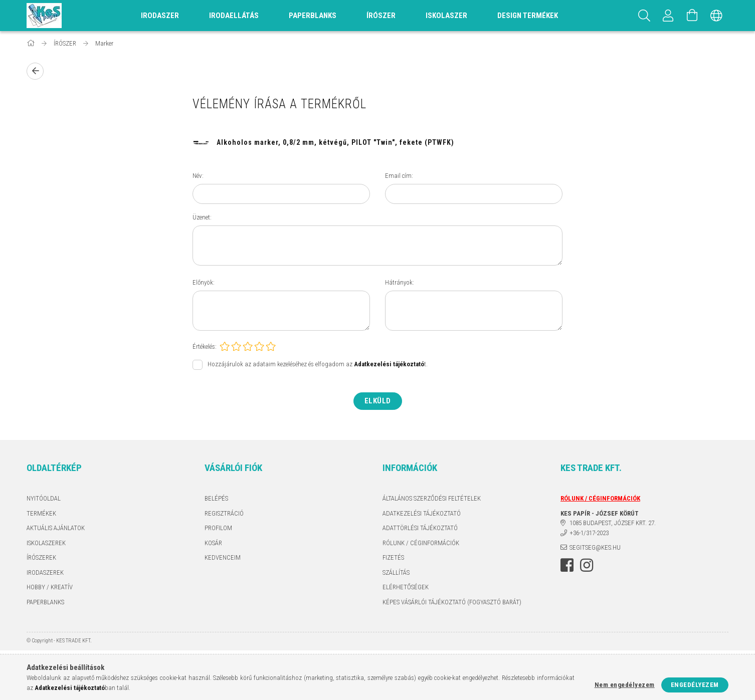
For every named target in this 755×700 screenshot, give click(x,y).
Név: (198, 176)
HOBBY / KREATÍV (50, 587)
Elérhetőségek (406, 587)
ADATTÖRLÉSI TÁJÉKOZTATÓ (420, 528)
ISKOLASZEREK (46, 543)
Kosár (213, 543)
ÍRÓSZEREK (41, 557)
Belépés (216, 498)
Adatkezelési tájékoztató (422, 513)
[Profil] (668, 16)
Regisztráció (224, 513)
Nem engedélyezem (625, 685)
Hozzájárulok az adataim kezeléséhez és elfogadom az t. (318, 365)
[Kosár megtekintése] (692, 16)
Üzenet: (202, 217)
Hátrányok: (400, 282)
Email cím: (399, 176)
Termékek (41, 513)
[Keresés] (644, 16)
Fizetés (393, 557)
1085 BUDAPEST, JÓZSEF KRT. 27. (613, 523)
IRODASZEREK (45, 572)
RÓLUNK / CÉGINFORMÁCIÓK (421, 543)
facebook (567, 565)
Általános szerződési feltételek (432, 498)
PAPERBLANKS (45, 602)
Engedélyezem (695, 685)
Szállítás (396, 572)
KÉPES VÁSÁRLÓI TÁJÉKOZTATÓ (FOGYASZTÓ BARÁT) (452, 602)
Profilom (218, 528)
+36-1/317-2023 (589, 533)
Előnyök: (204, 282)
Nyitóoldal (44, 498)
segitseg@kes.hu (595, 547)
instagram (587, 565)
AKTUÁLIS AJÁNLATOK (56, 528)
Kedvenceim (223, 557)
